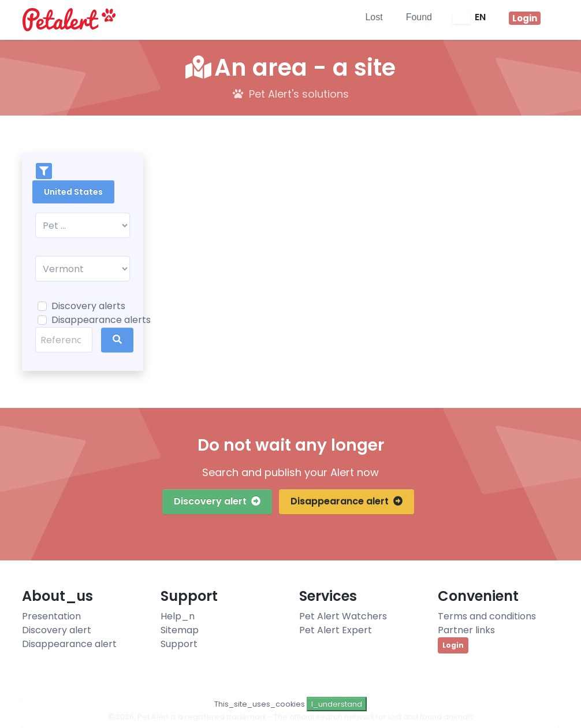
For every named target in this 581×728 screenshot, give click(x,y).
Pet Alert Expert (336, 630)
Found (419, 17)
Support (179, 644)
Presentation (51, 616)
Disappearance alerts (101, 320)
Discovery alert (217, 501)
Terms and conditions (487, 616)
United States (73, 192)
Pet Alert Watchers (343, 616)
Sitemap (180, 630)
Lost (374, 17)
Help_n (178, 616)
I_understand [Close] (337, 704)
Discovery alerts (88, 306)
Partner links (466, 630)
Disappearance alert (347, 501)
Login (453, 645)
